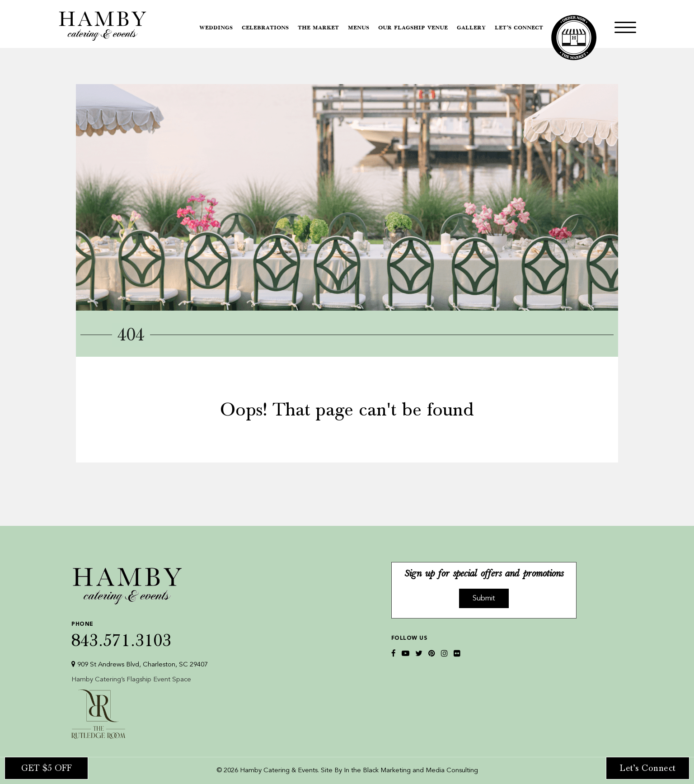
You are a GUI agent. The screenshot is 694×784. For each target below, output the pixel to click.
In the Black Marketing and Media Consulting (411, 771)
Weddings (216, 28)
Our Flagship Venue (413, 28)
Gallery (471, 28)
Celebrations (265, 28)
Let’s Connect (519, 28)
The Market (318, 28)
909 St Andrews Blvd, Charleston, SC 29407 (140, 664)
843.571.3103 (140, 633)
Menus (359, 28)
